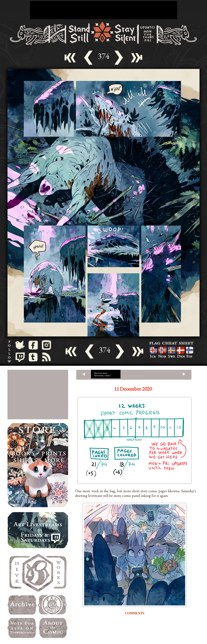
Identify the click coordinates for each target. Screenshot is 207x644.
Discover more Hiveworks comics (102, 374)
